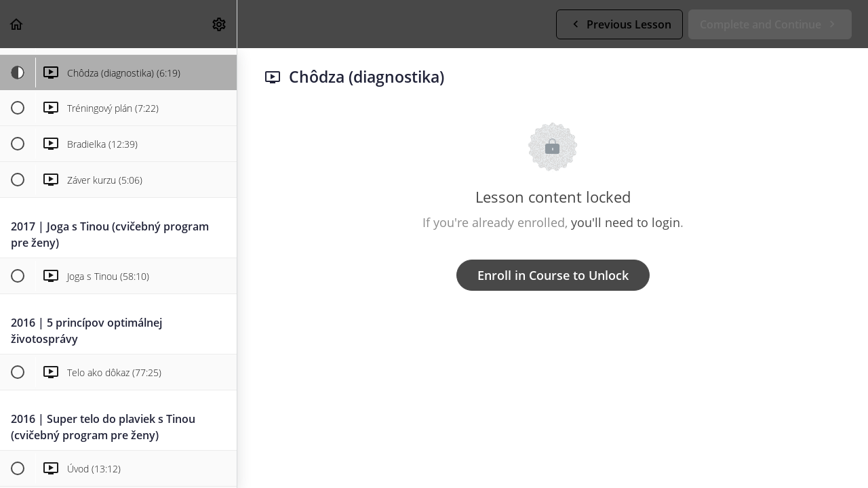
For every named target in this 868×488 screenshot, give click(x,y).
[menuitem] (220, 24)
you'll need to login (626, 222)
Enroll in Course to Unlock (553, 275)
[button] (17, 24)
